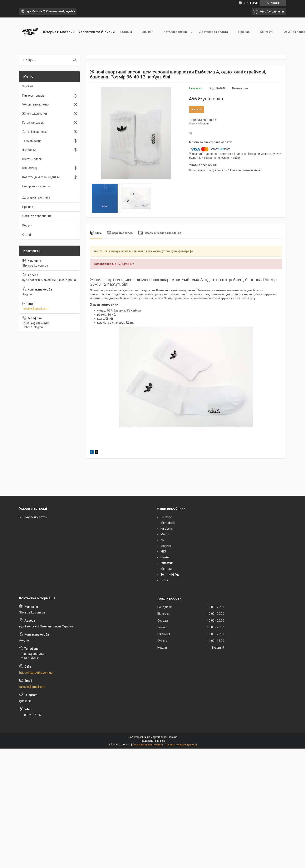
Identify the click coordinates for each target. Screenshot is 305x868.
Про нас (244, 32)
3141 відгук (251, 3)
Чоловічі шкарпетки (36, 104)
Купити (196, 109)
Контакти (267, 32)
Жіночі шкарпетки (35, 114)
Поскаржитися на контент (148, 745)
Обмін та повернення (37, 216)
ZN (162, 540)
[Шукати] (75, 60)
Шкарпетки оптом (35, 517)
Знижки (148, 32)
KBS (163, 551)
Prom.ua (172, 737)
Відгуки (27, 225)
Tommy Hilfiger (171, 575)
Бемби (165, 557)
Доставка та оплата (213, 32)
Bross (164, 580)
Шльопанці (30, 168)
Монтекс (166, 569)
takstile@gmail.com (35, 309)
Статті (27, 235)
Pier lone (166, 517)
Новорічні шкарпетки (37, 186)
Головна (126, 32)
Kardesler (167, 529)
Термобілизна (32, 141)
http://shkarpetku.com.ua (36, 673)
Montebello (168, 523)
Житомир (167, 563)
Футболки (29, 150)
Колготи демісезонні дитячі (41, 177)
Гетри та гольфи (33, 123)
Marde (165, 534)
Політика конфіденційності (181, 745)
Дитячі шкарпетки (35, 132)
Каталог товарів (175, 32)
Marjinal (166, 546)
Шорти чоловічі (33, 159)
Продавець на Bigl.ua (152, 741)
